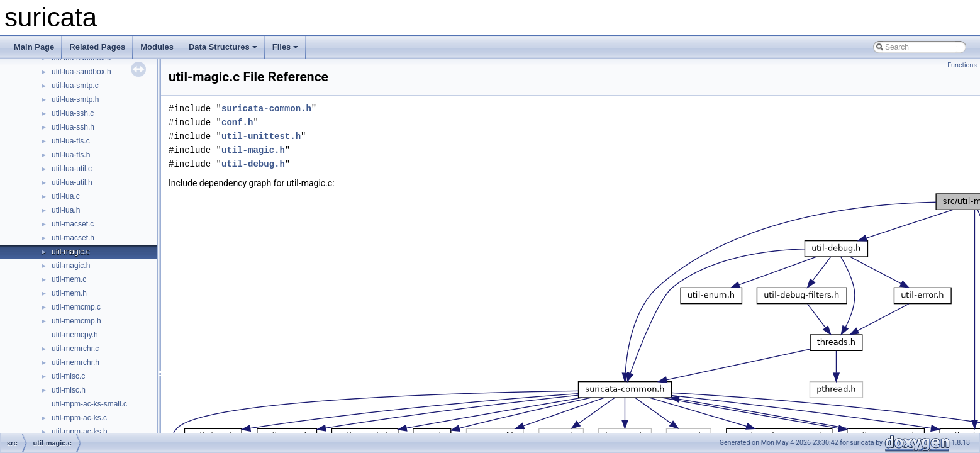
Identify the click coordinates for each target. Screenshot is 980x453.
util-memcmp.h (76, 321)
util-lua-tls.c (71, 141)
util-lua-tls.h (71, 155)
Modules (157, 47)
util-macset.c (73, 224)
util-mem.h (69, 293)
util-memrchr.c (75, 349)
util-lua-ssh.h (73, 127)
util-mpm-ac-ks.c (79, 418)
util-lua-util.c (72, 169)
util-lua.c (66, 196)
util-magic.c (71, 252)
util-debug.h (253, 164)
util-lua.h (66, 210)
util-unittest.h (261, 136)
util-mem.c (69, 279)
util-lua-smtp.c (75, 86)
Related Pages (97, 47)
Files (286, 47)
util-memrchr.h (75, 362)
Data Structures (223, 47)
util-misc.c (68, 376)
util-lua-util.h (72, 182)
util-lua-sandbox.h (81, 72)
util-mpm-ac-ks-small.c (89, 404)
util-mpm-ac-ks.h (80, 432)
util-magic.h (71, 266)
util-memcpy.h (75, 335)
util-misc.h (69, 390)
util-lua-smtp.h (75, 99)
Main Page (34, 47)
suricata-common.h (266, 109)
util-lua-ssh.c (73, 113)
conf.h (237, 122)
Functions (962, 65)
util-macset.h (73, 238)
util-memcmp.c (76, 307)
